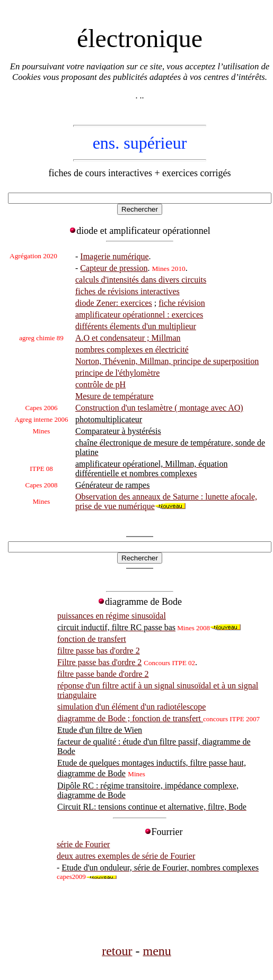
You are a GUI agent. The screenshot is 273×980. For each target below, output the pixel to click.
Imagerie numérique (114, 256)
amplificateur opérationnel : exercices (139, 315)
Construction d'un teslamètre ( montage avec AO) (159, 408)
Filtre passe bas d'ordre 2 (99, 662)
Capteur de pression (114, 268)
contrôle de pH (100, 384)
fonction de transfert (92, 639)
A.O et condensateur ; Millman (128, 338)
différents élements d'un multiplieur (136, 326)
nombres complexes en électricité (132, 350)
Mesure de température (114, 396)
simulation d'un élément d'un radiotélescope (131, 707)
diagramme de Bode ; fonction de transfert (130, 718)
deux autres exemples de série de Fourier (126, 856)
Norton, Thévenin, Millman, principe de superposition (167, 361)
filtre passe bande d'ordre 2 (103, 674)
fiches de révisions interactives (127, 291)
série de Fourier (83, 844)
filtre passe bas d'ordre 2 (99, 651)
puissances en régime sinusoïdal (112, 616)
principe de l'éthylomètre (117, 373)
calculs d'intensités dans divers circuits (141, 280)
